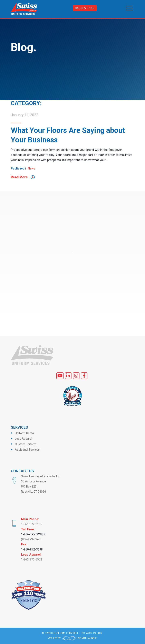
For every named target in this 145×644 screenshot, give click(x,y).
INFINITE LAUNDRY (80, 638)
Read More (23, 177)
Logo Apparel (23, 439)
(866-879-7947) (31, 539)
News (32, 168)
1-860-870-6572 (32, 559)
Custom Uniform (26, 444)
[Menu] (127, 8)
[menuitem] (127, 8)
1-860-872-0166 (32, 524)
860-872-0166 (85, 8)
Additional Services (27, 450)
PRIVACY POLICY (92, 633)
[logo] (24, 9)
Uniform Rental (25, 433)
